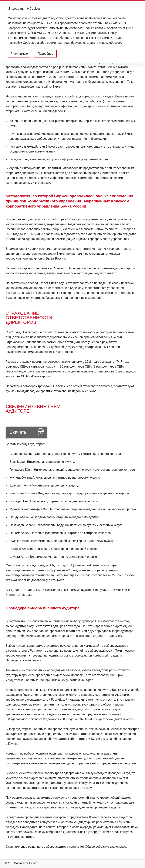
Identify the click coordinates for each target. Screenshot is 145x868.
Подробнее (45, 54)
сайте (48, 87)
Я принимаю (19, 54)
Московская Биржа (26, 863)
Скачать (18, 432)
